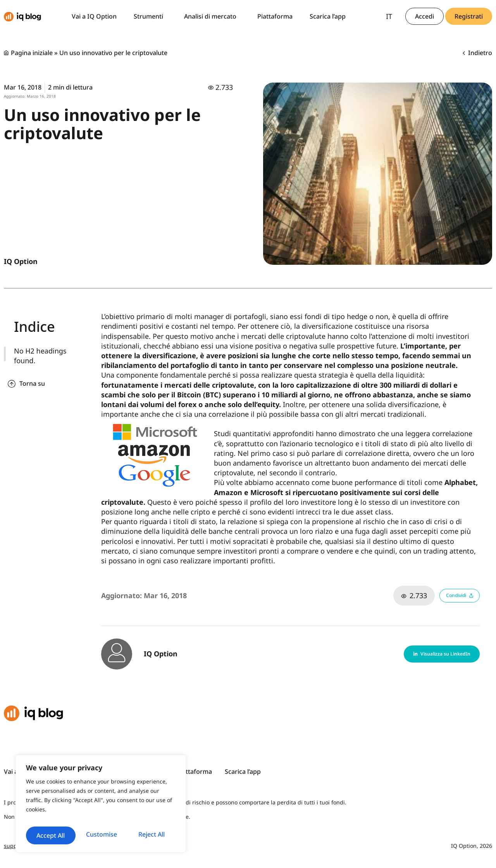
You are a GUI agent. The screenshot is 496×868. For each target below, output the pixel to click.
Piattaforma (275, 16)
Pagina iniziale (32, 53)
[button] (428, 654)
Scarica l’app (328, 16)
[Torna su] (12, 384)
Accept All (101, 835)
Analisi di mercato (212, 16)
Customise (63, 818)
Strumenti (150, 16)
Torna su (32, 383)
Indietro (477, 53)
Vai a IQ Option (94, 16)
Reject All (138, 818)
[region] (101, 798)
